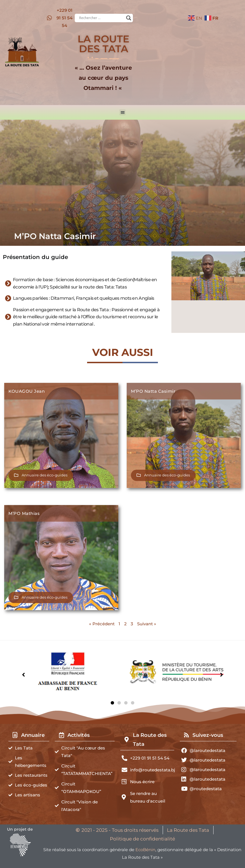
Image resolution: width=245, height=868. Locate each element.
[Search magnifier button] (129, 18)
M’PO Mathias (24, 513)
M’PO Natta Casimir (153, 391)
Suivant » (147, 624)
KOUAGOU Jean (27, 391)
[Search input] (101, 18)
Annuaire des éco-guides (45, 475)
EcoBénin (145, 850)
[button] (123, 113)
